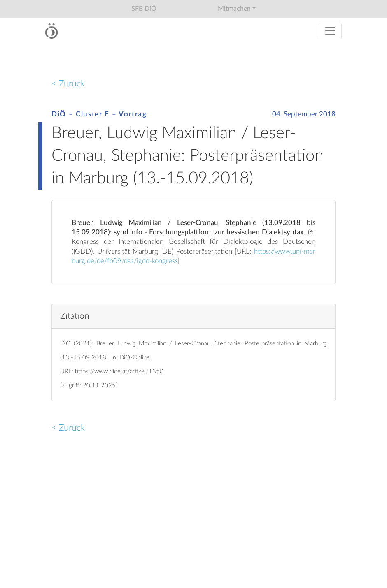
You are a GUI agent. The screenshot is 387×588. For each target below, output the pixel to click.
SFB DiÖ (144, 9)
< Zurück (68, 84)
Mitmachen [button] (234, 9)
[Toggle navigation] (330, 31)
